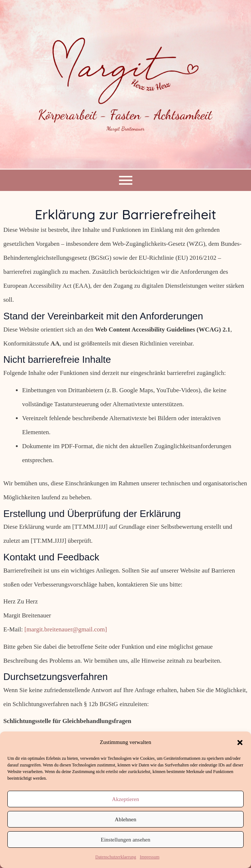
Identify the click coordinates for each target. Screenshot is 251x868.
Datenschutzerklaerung (116, 857)
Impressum (149, 857)
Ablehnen (125, 819)
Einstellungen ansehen (125, 840)
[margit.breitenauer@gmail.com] (66, 629)
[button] (240, 743)
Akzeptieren (125, 799)
